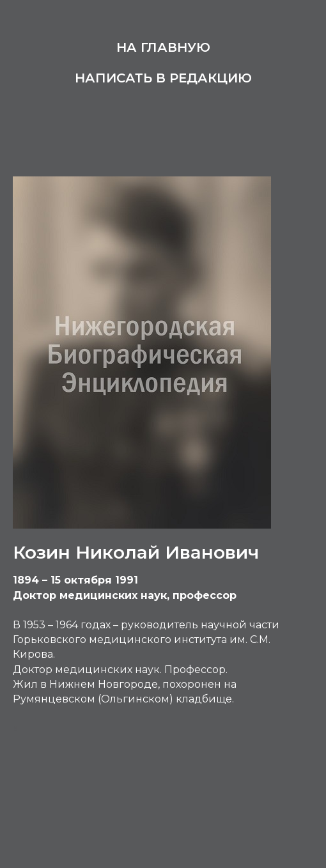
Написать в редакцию (163, 78)
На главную (163, 47)
